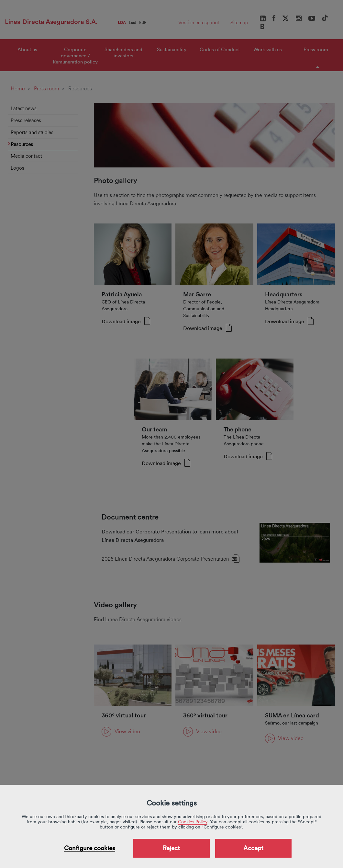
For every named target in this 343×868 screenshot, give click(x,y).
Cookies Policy (193, 822)
